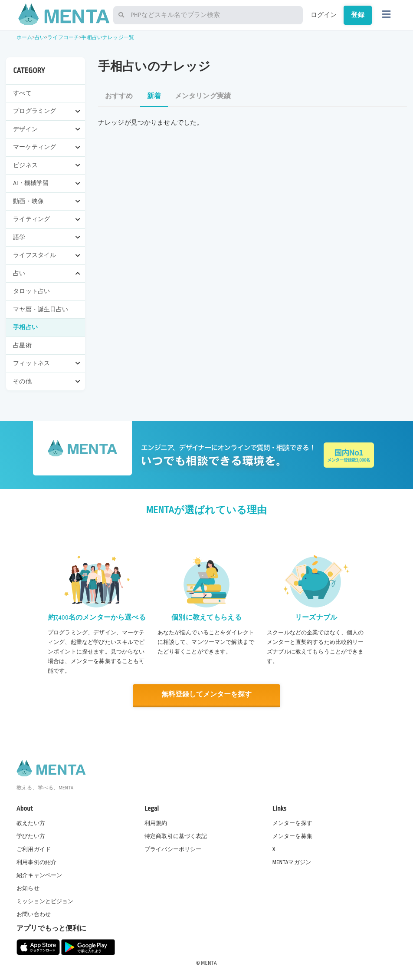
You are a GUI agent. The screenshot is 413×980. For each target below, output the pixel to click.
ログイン (324, 15)
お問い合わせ (34, 914)
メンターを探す (292, 822)
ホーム (24, 38)
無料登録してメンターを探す (206, 695)
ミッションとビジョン (45, 901)
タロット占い (31, 291)
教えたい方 (31, 822)
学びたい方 (31, 835)
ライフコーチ (63, 38)
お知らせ (28, 888)
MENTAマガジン (292, 862)
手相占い (25, 327)
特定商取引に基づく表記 (176, 835)
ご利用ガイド (34, 848)
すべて (22, 93)
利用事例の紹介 (36, 862)
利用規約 (156, 822)
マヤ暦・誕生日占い (41, 309)
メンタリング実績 (203, 96)
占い (40, 38)
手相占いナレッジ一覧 (108, 38)
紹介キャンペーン (39, 875)
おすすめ (119, 96)
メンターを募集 (292, 835)
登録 (357, 15)
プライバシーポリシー (173, 848)
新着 (154, 96)
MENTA (209, 962)
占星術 (22, 345)
